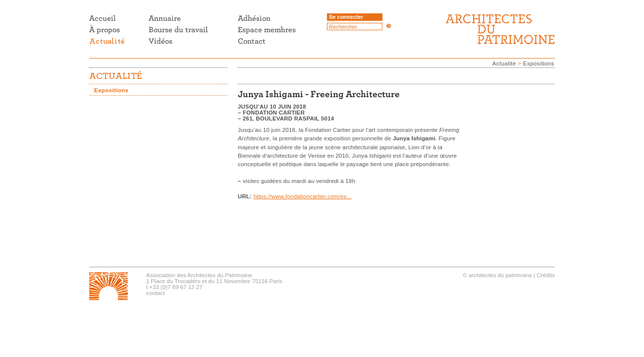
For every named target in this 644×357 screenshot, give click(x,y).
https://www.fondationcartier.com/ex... (303, 196)
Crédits (546, 275)
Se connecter (346, 17)
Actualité (504, 63)
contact (155, 293)
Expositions (539, 63)
